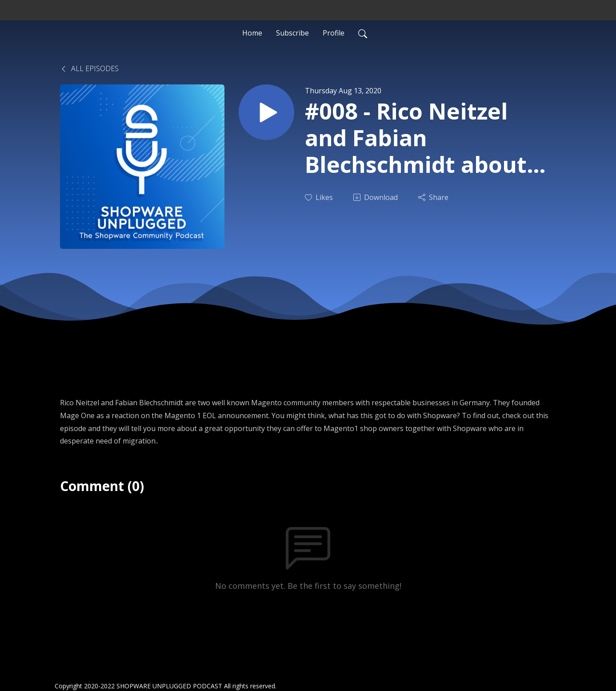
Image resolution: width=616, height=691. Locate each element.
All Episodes (89, 68)
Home (252, 33)
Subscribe (292, 33)
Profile (334, 33)
